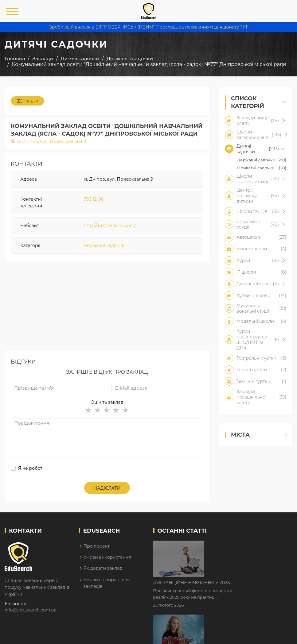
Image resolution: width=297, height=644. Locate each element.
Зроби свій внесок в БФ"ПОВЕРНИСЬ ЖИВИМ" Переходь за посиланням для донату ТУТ (148, 27)
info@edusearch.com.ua (31, 610)
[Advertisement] (107, 307)
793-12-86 (94, 199)
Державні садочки (104, 245)
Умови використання (107, 557)
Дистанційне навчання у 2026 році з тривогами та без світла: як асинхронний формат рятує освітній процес (246, 546)
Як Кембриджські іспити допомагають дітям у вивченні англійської (246, 584)
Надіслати (107, 488)
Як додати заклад (103, 568)
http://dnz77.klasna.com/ (110, 226)
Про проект (97, 546)
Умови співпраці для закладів (107, 583)
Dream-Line (279, 635)
